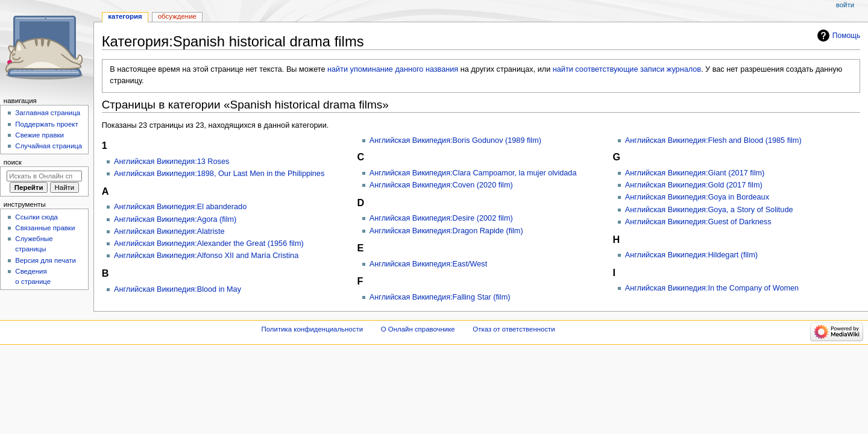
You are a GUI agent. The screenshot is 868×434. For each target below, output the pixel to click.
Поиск (13, 162)
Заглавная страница (48, 113)
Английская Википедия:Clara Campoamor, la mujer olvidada (473, 173)
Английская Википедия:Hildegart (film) (691, 255)
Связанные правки (45, 228)
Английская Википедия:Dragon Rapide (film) (446, 231)
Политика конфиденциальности (313, 329)
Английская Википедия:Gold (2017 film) (694, 185)
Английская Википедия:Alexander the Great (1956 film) (209, 244)
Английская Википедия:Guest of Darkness (698, 222)
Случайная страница (49, 146)
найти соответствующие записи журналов (627, 69)
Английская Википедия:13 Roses (171, 162)
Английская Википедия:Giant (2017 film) (695, 173)
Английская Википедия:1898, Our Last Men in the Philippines (219, 174)
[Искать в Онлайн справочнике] (44, 176)
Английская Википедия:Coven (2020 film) (441, 185)
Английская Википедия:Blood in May (178, 289)
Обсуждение (177, 16)
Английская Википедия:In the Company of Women (712, 288)
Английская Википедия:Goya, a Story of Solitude (709, 210)
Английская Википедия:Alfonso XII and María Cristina (206, 256)
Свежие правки (39, 135)
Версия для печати (46, 260)
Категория (125, 16)
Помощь (847, 36)
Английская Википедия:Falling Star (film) (440, 297)
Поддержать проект (46, 124)
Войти (845, 5)
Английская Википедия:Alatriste (169, 231)
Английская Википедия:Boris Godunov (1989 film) (455, 140)
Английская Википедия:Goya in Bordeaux (697, 197)
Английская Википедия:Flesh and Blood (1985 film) (713, 140)
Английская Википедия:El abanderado (180, 207)
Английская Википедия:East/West (428, 264)
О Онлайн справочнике (418, 329)
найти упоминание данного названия (393, 69)
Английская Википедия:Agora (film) (175, 219)
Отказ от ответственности (514, 329)
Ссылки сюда (36, 217)
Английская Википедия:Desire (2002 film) (441, 218)
